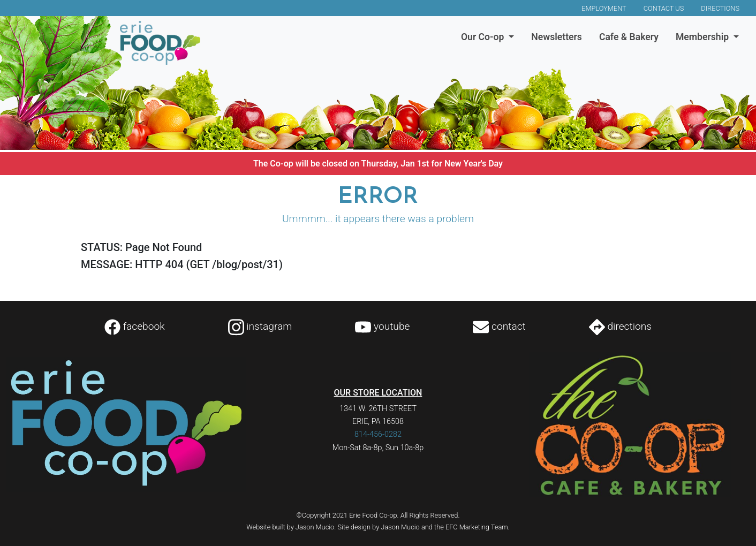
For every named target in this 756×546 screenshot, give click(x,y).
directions (620, 326)
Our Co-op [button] (484, 37)
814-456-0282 (378, 434)
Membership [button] (704, 37)
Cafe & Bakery (629, 37)
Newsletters (557, 37)
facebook (135, 326)
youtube (382, 326)
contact (499, 326)
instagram (260, 326)
